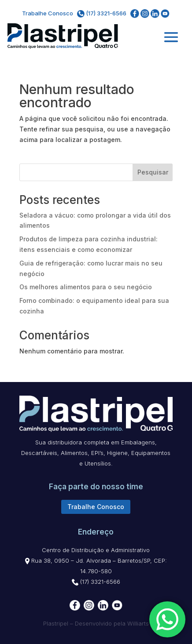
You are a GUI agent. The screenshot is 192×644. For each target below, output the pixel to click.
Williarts (138, 623)
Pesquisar (153, 172)
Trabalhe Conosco (48, 13)
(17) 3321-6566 (102, 13)
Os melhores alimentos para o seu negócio (87, 287)
